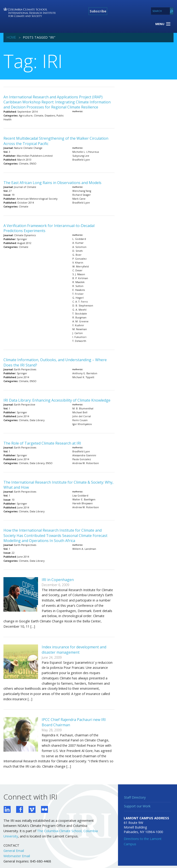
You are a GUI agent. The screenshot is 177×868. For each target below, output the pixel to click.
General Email (14, 851)
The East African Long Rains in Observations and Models (52, 183)
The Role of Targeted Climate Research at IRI (42, 443)
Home (11, 37)
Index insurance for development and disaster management (74, 650)
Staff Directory (135, 797)
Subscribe (98, 11)
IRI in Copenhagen (58, 580)
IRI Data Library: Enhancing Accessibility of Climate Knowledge (57, 400)
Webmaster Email (17, 856)
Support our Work (137, 806)
